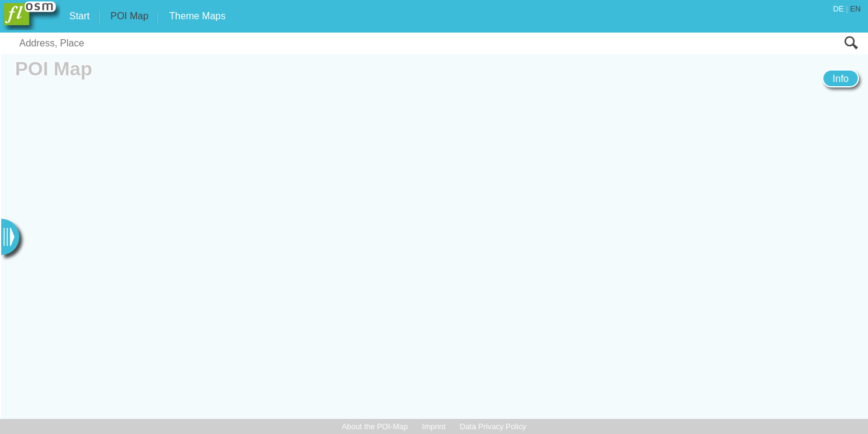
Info (841, 79)
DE (838, 9)
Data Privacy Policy (493, 426)
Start (80, 16)
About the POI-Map (375, 426)
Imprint (434, 426)
